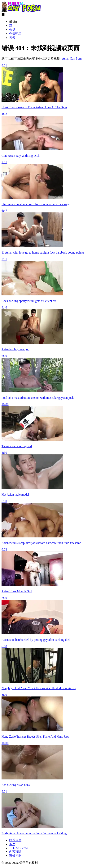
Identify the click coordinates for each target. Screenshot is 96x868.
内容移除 (15, 852)
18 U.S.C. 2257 (19, 848)
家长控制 (15, 856)
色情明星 (15, 34)
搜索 (12, 38)
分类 (12, 30)
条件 (12, 844)
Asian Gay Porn (72, 58)
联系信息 (15, 840)
